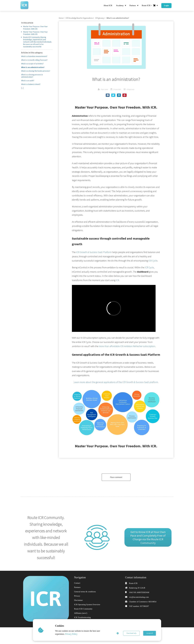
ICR (117, 280)
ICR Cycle (153, 261)
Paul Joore (105, 89)
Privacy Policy (71, 634)
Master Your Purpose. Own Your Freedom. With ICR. (35, 28)
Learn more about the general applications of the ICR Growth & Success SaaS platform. (116, 382)
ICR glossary (130, 89)
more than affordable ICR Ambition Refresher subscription (127, 346)
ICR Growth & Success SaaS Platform (94, 252)
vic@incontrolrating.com (139, 597)
